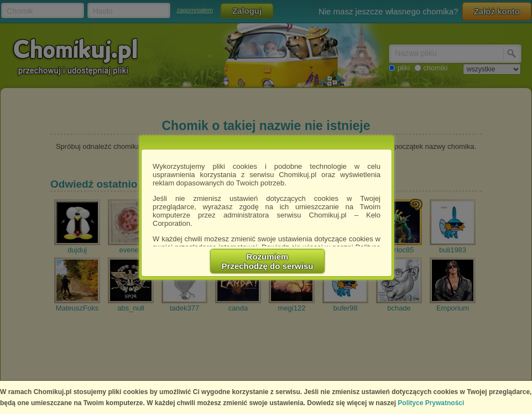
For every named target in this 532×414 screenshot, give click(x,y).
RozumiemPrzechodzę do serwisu (268, 261)
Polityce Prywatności (431, 403)
